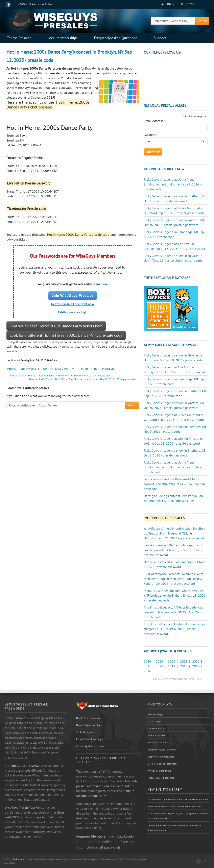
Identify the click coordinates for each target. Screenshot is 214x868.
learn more (100, 284)
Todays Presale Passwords (161, 778)
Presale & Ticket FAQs (159, 742)
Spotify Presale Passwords (161, 757)
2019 (172, 666)
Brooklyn (11, 369)
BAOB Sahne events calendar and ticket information (174, 806)
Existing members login (73, 312)
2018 (184, 666)
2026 (147, 661)
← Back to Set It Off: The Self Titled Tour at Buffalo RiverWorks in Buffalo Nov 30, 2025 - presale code (58, 376)
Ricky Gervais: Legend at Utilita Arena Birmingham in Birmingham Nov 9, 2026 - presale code (172, 184)
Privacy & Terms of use (159, 771)
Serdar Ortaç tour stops (88, 732)
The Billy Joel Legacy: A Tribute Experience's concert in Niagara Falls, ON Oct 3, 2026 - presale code (173, 612)
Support (160, 38)
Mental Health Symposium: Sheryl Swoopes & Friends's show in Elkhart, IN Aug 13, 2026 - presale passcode (175, 595)
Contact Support (156, 721)
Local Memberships (63, 38)
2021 (147, 666)
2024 (172, 661)
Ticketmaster (14, 766)
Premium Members (91, 836)
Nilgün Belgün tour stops (89, 725)
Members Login (155, 714)
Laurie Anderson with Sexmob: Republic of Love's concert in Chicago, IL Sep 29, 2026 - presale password (173, 550)
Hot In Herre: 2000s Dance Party (58, 369)
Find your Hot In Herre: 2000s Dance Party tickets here (56, 326)
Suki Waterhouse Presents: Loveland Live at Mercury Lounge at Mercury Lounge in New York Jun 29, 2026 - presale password (174, 579)
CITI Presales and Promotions (162, 764)
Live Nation (116, 342)
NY (96, 369)
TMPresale (18, 859)
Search (202, 21)
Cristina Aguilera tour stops (90, 746)
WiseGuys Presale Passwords (24, 808)
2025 (160, 661)
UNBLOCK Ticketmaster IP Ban (34, 4)
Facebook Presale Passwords (162, 750)
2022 (196, 661)
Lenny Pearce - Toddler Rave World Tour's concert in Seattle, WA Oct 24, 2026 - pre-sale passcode (175, 484)
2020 (160, 666)
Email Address (154, 121)
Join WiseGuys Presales (73, 296)
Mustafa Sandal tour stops (89, 739)
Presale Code (109, 369)
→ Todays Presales (17, 38)
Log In (168, 4)
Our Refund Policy (157, 728)
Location (151, 135)
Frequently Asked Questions (116, 38)
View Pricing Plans (157, 735)
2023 (184, 661)
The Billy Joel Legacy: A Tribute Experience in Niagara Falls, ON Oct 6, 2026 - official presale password (174, 629)
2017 (196, 666)
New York (84, 369)
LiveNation (37, 766)
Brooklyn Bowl (28, 369)
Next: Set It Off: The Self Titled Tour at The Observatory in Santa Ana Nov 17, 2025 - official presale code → (84, 379)
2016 (147, 671)
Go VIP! (188, 4)
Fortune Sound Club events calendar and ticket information (178, 799)
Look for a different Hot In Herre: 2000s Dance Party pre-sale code (66, 335)
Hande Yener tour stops (88, 718)
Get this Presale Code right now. (73, 304)
